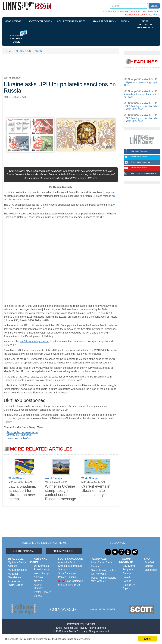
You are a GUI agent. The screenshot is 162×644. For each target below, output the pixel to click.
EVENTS (90, 624)
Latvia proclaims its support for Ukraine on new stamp (22, 493)
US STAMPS (35, 51)
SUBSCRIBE (108, 11)
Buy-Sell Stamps (149, 564)
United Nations (127, 579)
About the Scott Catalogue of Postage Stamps (70, 566)
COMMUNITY (75, 624)
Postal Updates (42, 592)
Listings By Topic (129, 587)
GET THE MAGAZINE (24, 551)
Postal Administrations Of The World (103, 580)
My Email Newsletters (15, 576)
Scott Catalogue (40, 21)
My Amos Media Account (17, 564)
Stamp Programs (104, 21)
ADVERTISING (121, 11)
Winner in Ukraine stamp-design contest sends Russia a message (61, 492)
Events (95, 566)
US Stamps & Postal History (42, 568)
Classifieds (151, 570)
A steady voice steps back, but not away (140, 96)
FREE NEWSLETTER (64, 551)
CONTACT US (134, 11)
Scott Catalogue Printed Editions (67, 575)
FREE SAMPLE (154, 15)
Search (154, 6)
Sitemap (101, 628)
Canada (127, 573)
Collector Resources (72, 21)
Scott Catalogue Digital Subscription (71, 583)
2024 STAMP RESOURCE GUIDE (16, 39)
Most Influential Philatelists (145, 24)
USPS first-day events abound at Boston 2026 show (141, 108)
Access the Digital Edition (16, 583)
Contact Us (70, 628)
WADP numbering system (34, 341)
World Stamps (17, 478)
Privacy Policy (87, 628)
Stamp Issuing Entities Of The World (103, 572)
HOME (9, 51)
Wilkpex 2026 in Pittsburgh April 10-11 (141, 84)
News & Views (14, 21)
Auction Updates (39, 586)
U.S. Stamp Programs (129, 568)
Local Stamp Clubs (102, 562)
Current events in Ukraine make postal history (96, 490)
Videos (38, 596)
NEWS (20, 51)
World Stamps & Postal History (42, 577)
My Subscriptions (18, 570)
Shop (125, 21)
